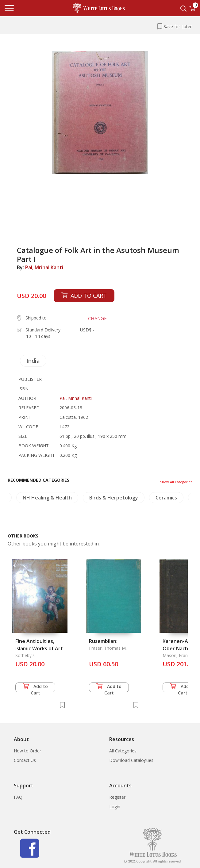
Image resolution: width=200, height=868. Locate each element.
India (33, 361)
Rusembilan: (103, 641)
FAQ (18, 797)
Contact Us (25, 760)
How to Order (27, 751)
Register (117, 797)
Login (115, 807)
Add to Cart (35, 688)
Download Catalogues (131, 760)
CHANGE (97, 318)
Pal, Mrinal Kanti (44, 267)
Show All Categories (176, 482)
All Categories (123, 751)
